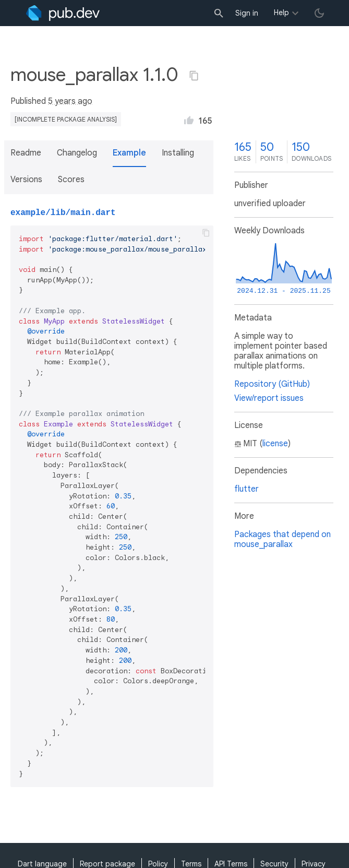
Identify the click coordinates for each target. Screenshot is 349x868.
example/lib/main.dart (63, 213)
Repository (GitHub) (272, 384)
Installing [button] (178, 153)
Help (281, 13)
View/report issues (269, 398)
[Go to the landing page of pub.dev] (63, 13)
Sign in (247, 13)
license (275, 444)
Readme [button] (26, 153)
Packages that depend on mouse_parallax (282, 539)
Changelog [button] (77, 153)
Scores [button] (71, 180)
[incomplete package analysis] (66, 119)
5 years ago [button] (70, 101)
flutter (246, 489)
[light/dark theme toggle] (319, 13)
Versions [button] (26, 180)
